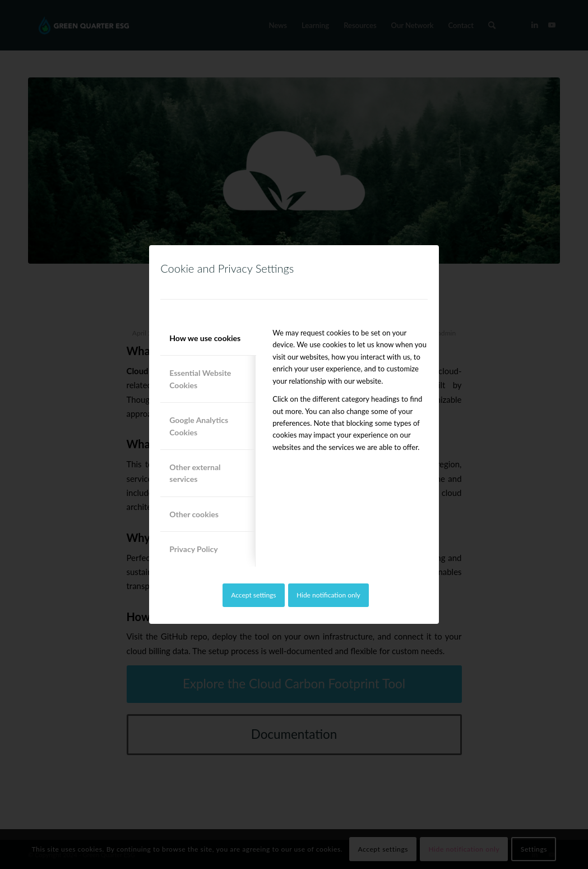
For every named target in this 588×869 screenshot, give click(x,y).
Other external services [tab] (195, 473)
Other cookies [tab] (194, 514)
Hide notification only (328, 595)
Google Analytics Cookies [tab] (199, 426)
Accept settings (253, 595)
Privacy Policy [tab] (193, 549)
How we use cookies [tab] (205, 338)
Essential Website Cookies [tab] (200, 379)
